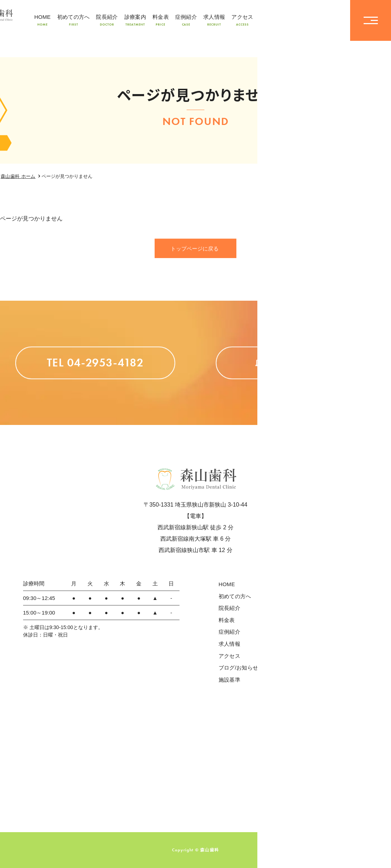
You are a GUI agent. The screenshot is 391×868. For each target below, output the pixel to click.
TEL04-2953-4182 (300, 20)
